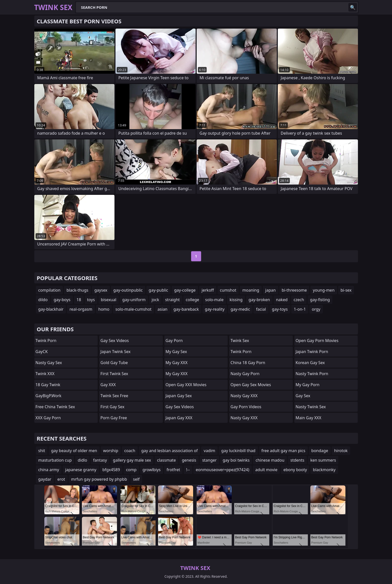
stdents (297, 460)
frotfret (173, 470)
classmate (166, 460)
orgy (316, 309)
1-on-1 (300, 309)
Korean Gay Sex (310, 363)
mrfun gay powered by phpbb (99, 479)
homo (104, 309)
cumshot (228, 290)
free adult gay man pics (283, 451)
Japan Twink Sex (115, 352)
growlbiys (152, 470)
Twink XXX (45, 374)
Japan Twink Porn (312, 352)
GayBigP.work (48, 396)
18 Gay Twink (48, 385)
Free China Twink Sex (55, 407)
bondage (320, 451)
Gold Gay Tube (114, 363)
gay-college (185, 290)
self (136, 479)
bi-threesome (294, 290)
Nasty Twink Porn (312, 374)
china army (49, 470)
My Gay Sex (176, 352)
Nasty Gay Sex (49, 363)
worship (111, 451)
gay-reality (215, 309)
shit (42, 451)
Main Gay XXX (308, 418)
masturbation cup (55, 460)
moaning (251, 290)
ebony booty (295, 470)
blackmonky (324, 470)
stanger (209, 460)
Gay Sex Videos (115, 341)
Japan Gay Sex (179, 396)
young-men (324, 290)
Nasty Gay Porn (245, 374)
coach (130, 451)
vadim (209, 451)
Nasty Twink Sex (311, 407)
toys (91, 300)
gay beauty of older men (74, 451)
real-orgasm (81, 309)
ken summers (323, 460)
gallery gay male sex (132, 460)
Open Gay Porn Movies (317, 341)
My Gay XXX (177, 363)
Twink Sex (240, 341)
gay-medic (240, 309)
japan (271, 290)
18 (79, 300)
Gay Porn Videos (246, 407)
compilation (49, 290)
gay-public (159, 290)
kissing (236, 300)
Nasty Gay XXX (244, 396)
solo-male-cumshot (134, 309)
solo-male (214, 300)
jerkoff (208, 290)
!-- (188, 470)
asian (163, 309)
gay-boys (62, 300)
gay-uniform (134, 300)
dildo (43, 300)
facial (261, 309)
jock (155, 300)
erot (61, 479)
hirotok (341, 451)
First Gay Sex (112, 407)
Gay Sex (303, 396)
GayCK (42, 352)
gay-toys (280, 309)
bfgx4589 (111, 470)
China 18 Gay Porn (248, 363)
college (193, 300)
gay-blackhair (51, 309)
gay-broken (259, 300)
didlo (82, 460)
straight (172, 300)
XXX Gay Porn (48, 418)
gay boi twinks (236, 460)
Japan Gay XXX (179, 418)
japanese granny (81, 470)
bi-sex (346, 290)
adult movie (266, 470)
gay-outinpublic (128, 290)
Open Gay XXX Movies (186, 385)
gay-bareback (186, 309)
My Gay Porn (308, 385)
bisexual (109, 300)
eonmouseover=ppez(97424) (223, 470)
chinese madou (270, 460)
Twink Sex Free (114, 396)
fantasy (100, 460)
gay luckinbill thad (238, 451)
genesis (189, 460)
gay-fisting (320, 300)
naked (282, 300)
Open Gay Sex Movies (251, 385)
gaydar (45, 479)
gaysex (101, 290)
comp (131, 470)
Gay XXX (108, 385)
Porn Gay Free (114, 418)
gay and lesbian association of (169, 451)
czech (299, 300)
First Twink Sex (114, 374)
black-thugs (77, 290)
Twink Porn (46, 341)
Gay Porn (174, 341)
